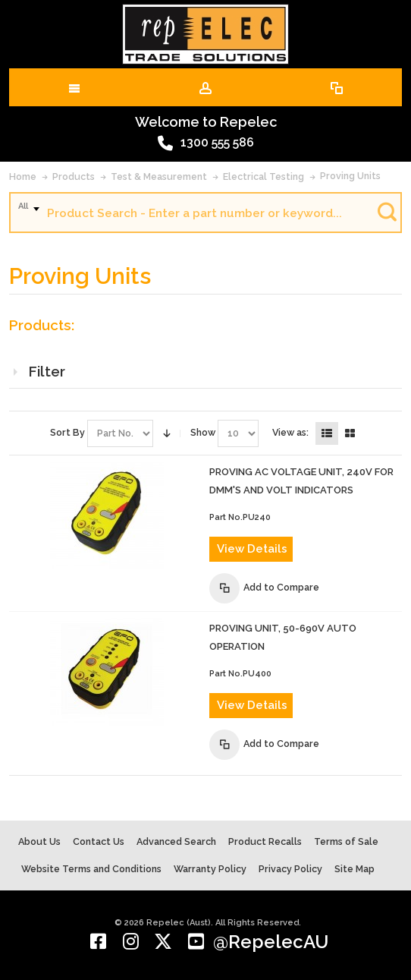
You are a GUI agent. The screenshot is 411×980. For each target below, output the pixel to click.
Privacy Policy (290, 869)
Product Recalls (265, 841)
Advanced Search (176, 841)
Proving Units (350, 176)
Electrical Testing (264, 176)
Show (203, 432)
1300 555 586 (206, 143)
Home (23, 176)
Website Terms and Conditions (91, 869)
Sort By (67, 432)
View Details (252, 549)
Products (74, 176)
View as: (290, 432)
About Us (39, 841)
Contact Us (99, 841)
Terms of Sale (346, 841)
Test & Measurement (159, 176)
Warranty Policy (210, 869)
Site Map (355, 869)
